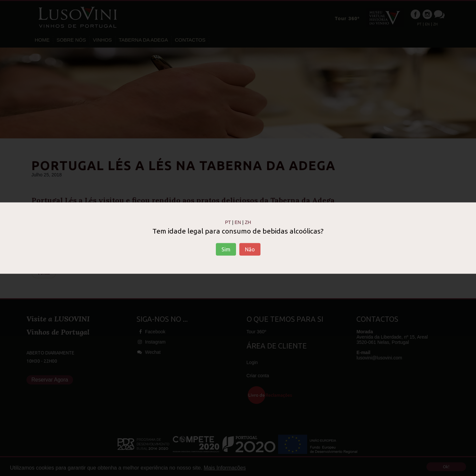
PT (228, 222)
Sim (226, 249)
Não (250, 249)
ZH (248, 222)
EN (238, 222)
